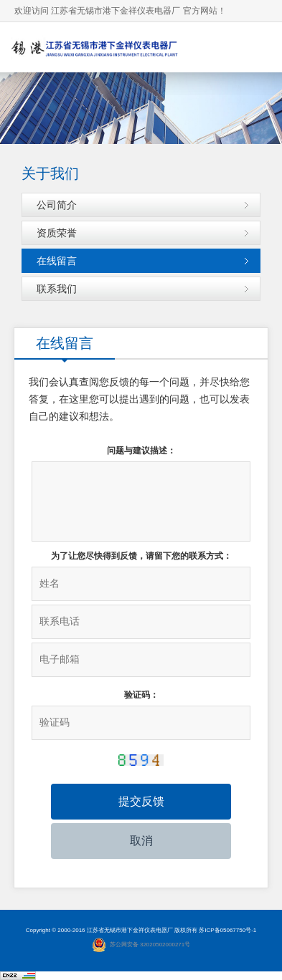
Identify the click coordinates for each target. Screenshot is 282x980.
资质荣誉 (57, 233)
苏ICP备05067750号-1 (227, 930)
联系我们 (57, 289)
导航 (257, 47)
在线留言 (57, 261)
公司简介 (57, 205)
